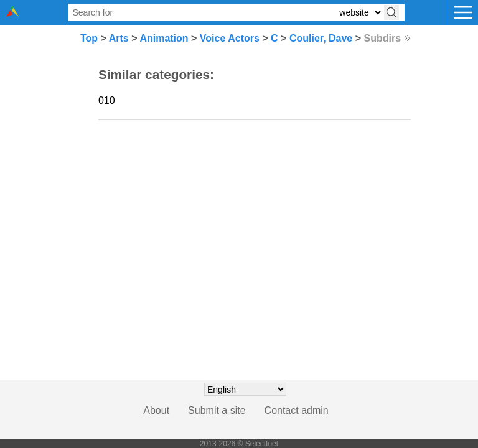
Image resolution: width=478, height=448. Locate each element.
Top (89, 38)
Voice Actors (230, 38)
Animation (164, 38)
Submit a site (217, 410)
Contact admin (297, 410)
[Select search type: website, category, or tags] (360, 13)
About (156, 410)
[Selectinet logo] (12, 13)
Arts (119, 38)
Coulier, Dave (321, 38)
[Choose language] (245, 389)
